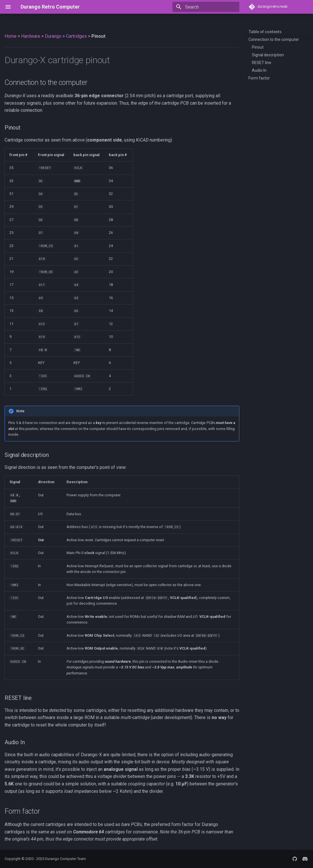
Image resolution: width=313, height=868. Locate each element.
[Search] (206, 7)
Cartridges (76, 36)
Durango (53, 36)
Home (11, 36)
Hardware (31, 36)
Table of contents (265, 32)
